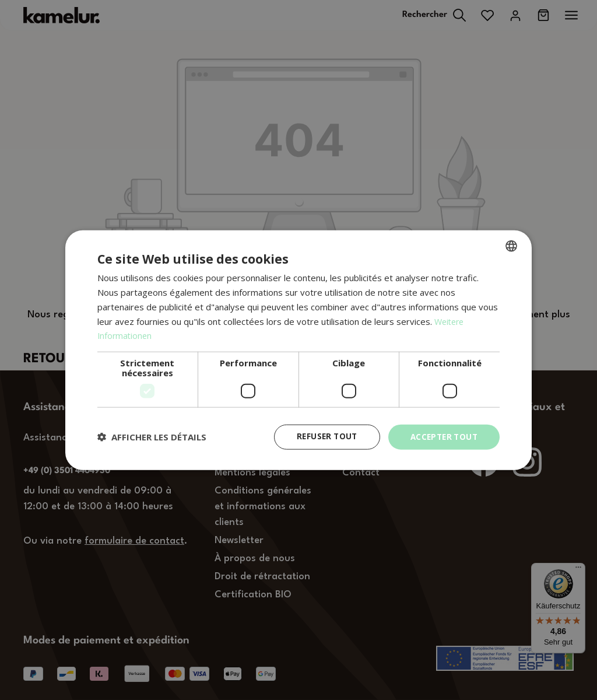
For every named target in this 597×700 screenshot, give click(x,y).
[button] (152, 437)
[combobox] (511, 246)
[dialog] (298, 350)
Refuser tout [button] (322, 437)
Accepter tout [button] (442, 437)
